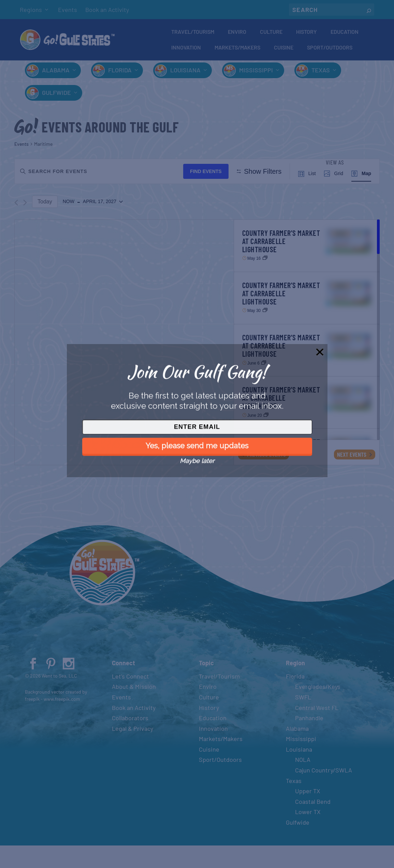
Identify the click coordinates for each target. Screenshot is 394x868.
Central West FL (317, 730)
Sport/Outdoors (330, 49)
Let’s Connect (130, 699)
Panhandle (309, 741)
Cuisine (284, 49)
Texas (321, 72)
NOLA (303, 782)
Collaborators (130, 741)
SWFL (303, 720)
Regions (31, 10)
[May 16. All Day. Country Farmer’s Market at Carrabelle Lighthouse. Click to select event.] (307, 268)
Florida (120, 72)
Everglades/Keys (318, 709)
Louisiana (185, 72)
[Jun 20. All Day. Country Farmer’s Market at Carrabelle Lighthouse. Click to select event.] (307, 425)
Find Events (209, 173)
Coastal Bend (313, 824)
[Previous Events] (16, 225)
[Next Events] (25, 225)
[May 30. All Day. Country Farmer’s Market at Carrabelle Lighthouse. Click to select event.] (307, 321)
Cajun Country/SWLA (324, 793)
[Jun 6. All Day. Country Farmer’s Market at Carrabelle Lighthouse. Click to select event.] (307, 373)
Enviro (237, 33)
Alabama (56, 72)
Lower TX (308, 835)
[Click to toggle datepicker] (93, 225)
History (307, 33)
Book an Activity (107, 10)
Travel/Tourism (193, 33)
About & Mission (134, 709)
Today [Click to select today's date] (45, 224)
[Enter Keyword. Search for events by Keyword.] (100, 174)
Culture (271, 33)
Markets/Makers (237, 49)
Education (345, 33)
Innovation (186, 49)
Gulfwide (56, 95)
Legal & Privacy (133, 751)
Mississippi (256, 72)
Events (68, 10)
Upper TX (308, 814)
